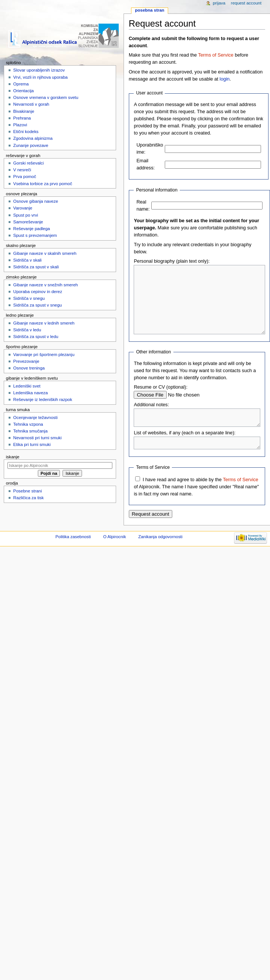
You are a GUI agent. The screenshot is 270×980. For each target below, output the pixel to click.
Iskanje (13, 457)
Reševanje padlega (31, 229)
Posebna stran (150, 10)
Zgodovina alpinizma (33, 138)
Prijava (219, 3)
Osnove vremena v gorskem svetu (46, 97)
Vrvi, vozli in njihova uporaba (40, 77)
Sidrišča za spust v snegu (37, 305)
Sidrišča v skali (27, 260)
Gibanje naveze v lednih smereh (44, 323)
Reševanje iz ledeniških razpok (43, 399)
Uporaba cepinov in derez (38, 292)
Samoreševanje (28, 222)
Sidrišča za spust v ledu (36, 337)
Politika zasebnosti (73, 556)
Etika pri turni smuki (32, 444)
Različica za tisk (28, 498)
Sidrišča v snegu (29, 298)
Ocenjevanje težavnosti (35, 417)
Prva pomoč (25, 177)
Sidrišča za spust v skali (36, 267)
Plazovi (20, 125)
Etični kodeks (26, 132)
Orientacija (23, 91)
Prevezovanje (26, 361)
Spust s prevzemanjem (35, 235)
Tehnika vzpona (28, 424)
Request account (246, 3)
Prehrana (22, 118)
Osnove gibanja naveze (36, 201)
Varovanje (23, 208)
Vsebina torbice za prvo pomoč (43, 184)
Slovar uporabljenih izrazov (39, 70)
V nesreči (22, 170)
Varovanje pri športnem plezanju (44, 355)
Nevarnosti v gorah (31, 104)
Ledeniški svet (27, 386)
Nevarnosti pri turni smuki (37, 438)
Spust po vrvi (25, 215)
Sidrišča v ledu (27, 330)
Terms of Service (216, 55)
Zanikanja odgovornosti (160, 556)
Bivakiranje (24, 111)
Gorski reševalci (28, 163)
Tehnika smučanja (30, 431)
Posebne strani (27, 491)
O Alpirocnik (114, 556)
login (225, 79)
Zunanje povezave (31, 145)
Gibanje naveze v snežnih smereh (45, 285)
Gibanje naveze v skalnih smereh (45, 253)
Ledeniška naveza (30, 393)
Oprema (21, 84)
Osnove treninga (29, 368)
